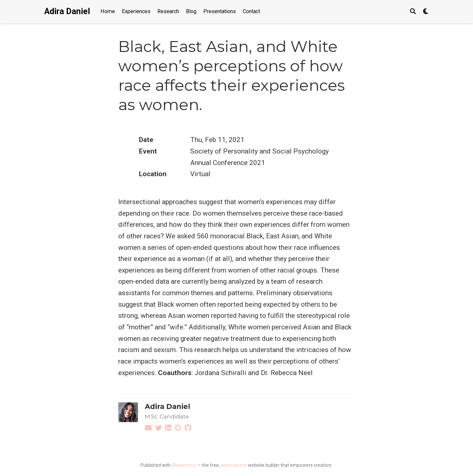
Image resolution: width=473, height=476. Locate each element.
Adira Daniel (67, 11)
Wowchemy (184, 465)
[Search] (413, 12)
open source (234, 465)
